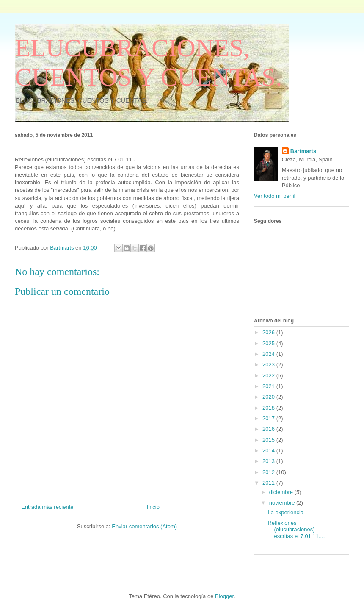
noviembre (283, 503)
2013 (269, 461)
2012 (269, 472)
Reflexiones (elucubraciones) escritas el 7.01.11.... (296, 530)
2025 (269, 343)
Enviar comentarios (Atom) (144, 526)
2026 (269, 332)
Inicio (153, 507)
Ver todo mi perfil (275, 196)
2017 (269, 418)
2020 (269, 397)
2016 (269, 429)
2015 (269, 440)
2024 (269, 354)
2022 (269, 376)
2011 (269, 483)
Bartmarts (303, 151)
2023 (269, 365)
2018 (269, 408)
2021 (269, 386)
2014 (269, 451)
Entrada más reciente (47, 507)
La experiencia (285, 512)
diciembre (282, 492)
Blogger (224, 596)
